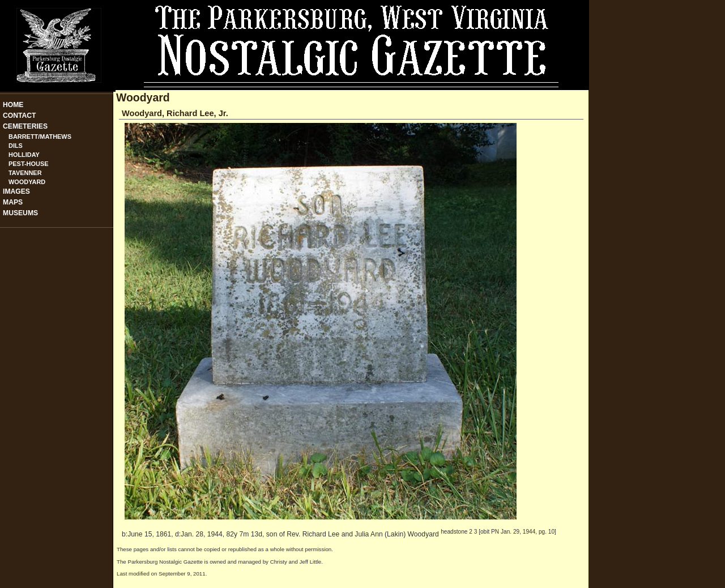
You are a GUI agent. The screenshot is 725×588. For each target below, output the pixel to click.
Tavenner (25, 173)
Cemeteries (25, 126)
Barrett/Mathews (40, 137)
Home (13, 105)
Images (16, 191)
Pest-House (29, 164)
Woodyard (27, 182)
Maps (13, 202)
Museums (20, 213)
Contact (20, 116)
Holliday (24, 155)
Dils (16, 146)
